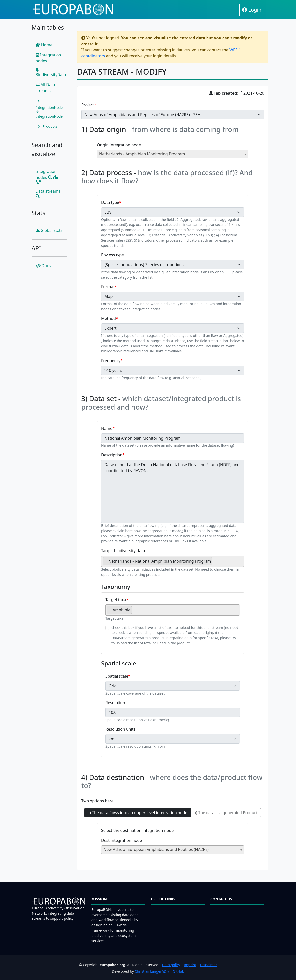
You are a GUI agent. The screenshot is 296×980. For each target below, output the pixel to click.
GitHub (179, 971)
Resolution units (120, 729)
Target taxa (116, 600)
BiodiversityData (51, 73)
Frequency (111, 361)
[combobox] (173, 154)
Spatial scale (117, 676)
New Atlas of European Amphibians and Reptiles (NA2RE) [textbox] (156, 849)
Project (88, 105)
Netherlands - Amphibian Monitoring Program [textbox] (142, 154)
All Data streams (45, 88)
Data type (110, 202)
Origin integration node (119, 145)
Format (108, 287)
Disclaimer (208, 965)
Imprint (190, 965)
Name (107, 428)
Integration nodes (48, 58)
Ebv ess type (113, 255)
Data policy (171, 965)
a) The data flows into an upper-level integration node (137, 813)
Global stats (49, 230)
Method (108, 318)
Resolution (115, 703)
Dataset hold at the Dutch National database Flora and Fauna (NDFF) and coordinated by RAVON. (173, 491)
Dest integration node (121, 840)
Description (112, 455)
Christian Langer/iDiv (152, 971)
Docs (43, 266)
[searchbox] (215, 563)
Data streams (48, 193)
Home (44, 45)
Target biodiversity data (123, 551)
